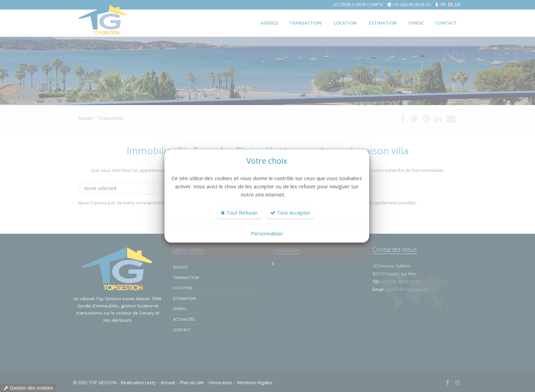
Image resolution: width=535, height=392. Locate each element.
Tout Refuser (239, 213)
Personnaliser (267, 233)
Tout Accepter (290, 213)
